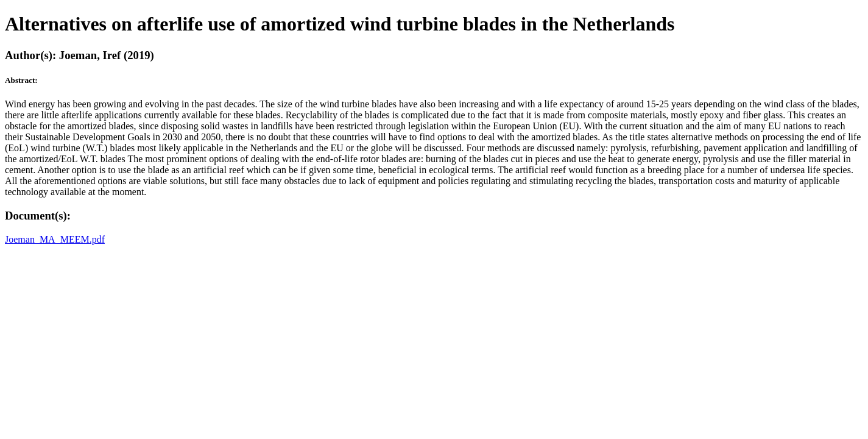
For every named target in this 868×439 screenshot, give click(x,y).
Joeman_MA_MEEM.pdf (55, 239)
